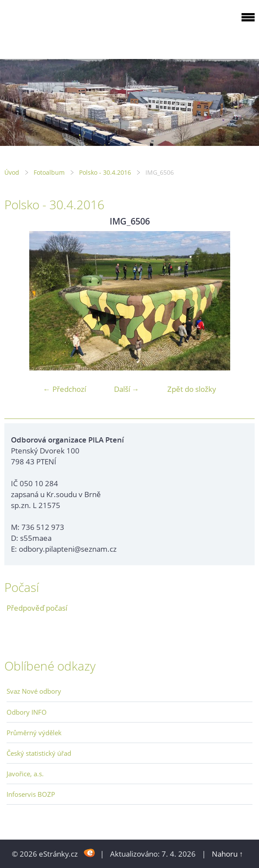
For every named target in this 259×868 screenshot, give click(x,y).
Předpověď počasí (37, 608)
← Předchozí (65, 389)
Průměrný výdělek (34, 733)
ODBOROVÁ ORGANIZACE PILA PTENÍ (59, 28)
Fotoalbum (49, 172)
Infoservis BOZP (31, 794)
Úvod (12, 172)
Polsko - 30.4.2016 (105, 172)
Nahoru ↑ (228, 854)
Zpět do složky (192, 389)
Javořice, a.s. (25, 774)
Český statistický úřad (39, 753)
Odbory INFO (27, 712)
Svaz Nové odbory (34, 691)
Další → (127, 389)
